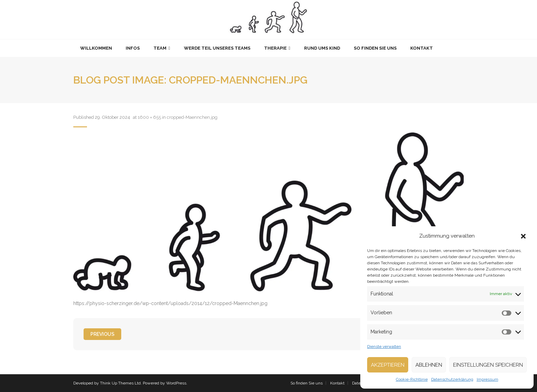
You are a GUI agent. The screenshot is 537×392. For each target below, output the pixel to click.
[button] (523, 236)
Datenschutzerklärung (452, 379)
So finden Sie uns (307, 383)
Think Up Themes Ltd (120, 383)
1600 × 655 (149, 117)
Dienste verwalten (384, 346)
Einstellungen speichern (488, 365)
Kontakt (337, 383)
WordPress (176, 383)
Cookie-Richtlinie (412, 379)
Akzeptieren (388, 365)
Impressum (488, 379)
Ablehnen (429, 365)
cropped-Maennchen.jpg (192, 117)
